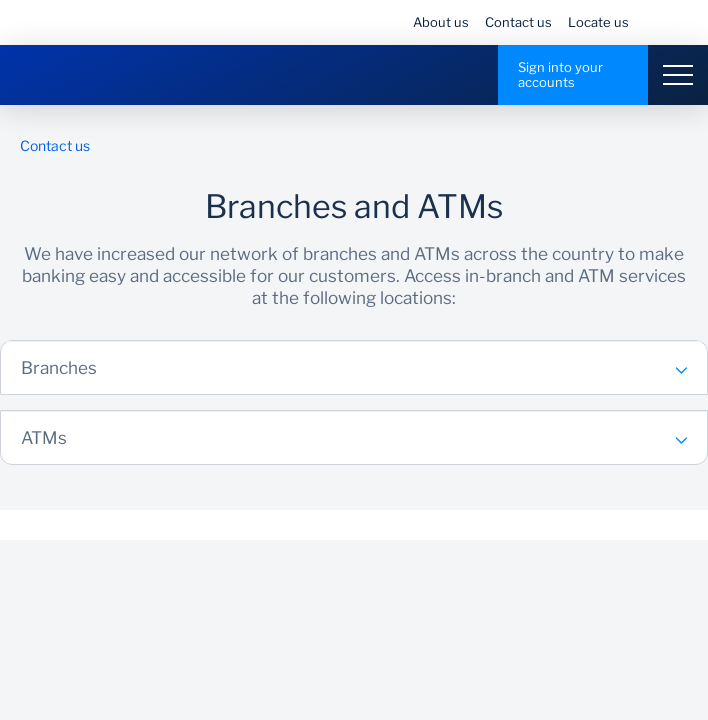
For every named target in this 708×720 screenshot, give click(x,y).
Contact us (518, 22)
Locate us (598, 22)
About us (441, 22)
